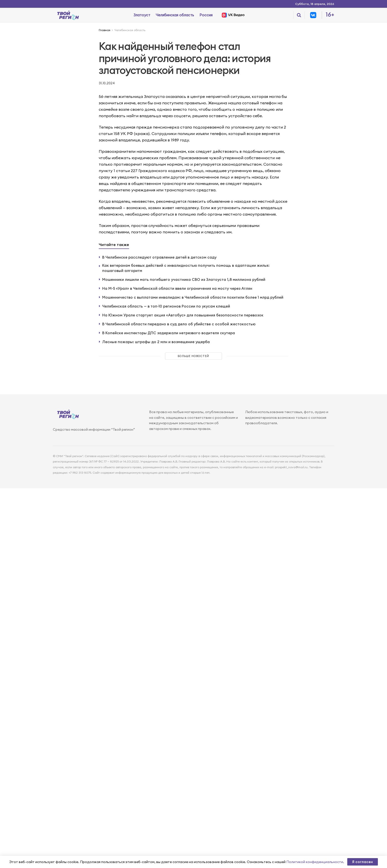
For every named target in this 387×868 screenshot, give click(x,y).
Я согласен (363, 862)
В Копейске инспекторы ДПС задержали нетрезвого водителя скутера (169, 333)
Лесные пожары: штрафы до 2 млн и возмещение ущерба (156, 342)
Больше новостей (193, 356)
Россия (206, 15)
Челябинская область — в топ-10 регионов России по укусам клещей (166, 306)
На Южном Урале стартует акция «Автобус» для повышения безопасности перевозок (183, 315)
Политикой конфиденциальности (315, 862)
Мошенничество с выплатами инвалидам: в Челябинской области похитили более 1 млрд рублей (193, 297)
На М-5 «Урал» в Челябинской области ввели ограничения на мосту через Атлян (177, 288)
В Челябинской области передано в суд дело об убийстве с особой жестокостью (179, 324)
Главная (105, 30)
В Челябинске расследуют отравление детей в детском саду (159, 257)
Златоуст (142, 15)
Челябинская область (175, 15)
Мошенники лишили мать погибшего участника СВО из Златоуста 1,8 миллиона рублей (184, 279)
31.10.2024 (107, 83)
